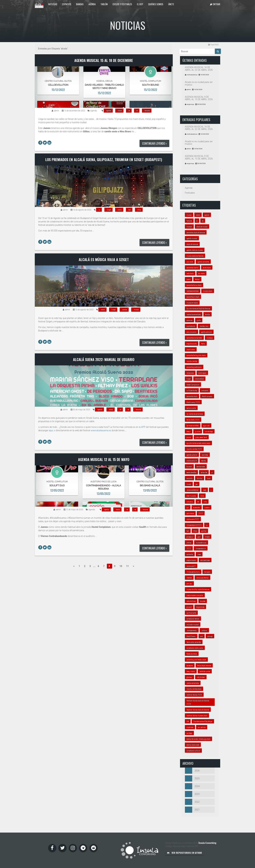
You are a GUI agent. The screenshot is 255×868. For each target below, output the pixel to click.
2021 (192, 810)
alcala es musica (202, 227)
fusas (209, 478)
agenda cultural (192, 455)
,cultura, (204, 630)
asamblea (205, 455)
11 (128, 566)
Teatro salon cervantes (194, 642)
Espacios (67, 4)
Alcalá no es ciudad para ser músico (199, 83)
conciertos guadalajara (194, 367)
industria (190, 502)
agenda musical (192, 238)
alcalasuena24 (192, 461)
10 (121, 566)
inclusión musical (193, 624)
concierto (189, 478)
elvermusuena (191, 496)
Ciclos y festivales (122, 4)
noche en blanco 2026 (194, 695)
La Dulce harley (192, 390)
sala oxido (190, 262)
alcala (120, 110)
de (129, 110)
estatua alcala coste (193, 745)
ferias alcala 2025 (193, 420)
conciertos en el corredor (194, 338)
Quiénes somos (156, 4)
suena (189, 279)
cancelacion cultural (193, 751)
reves (205, 490)
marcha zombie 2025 (194, 449)
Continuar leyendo (154, 143)
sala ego (210, 636)
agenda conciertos (203, 262)
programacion (191, 560)
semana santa (191, 408)
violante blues (191, 601)
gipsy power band (201, 437)
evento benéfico (191, 472)
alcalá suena (191, 349)
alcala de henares (192, 244)
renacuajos (190, 373)
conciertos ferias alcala (194, 285)
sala (202, 636)
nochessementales (193, 291)
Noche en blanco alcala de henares (198, 710)
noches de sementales (194, 314)
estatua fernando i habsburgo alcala (198, 739)
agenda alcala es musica (195, 250)
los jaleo (203, 601)
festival (197, 279)
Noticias (53, 4)
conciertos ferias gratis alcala (196, 355)
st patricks (190, 727)
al (212, 472)
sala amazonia (191, 332)
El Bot (140, 4)
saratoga (189, 733)
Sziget (109, 210)
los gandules (200, 607)
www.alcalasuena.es (101, 430)
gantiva (204, 531)
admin (56, 111)
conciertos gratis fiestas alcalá (196, 660)
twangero (207, 572)
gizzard (189, 607)
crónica (125, 309)
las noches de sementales (195, 414)
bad (130, 210)
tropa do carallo (192, 344)
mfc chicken (201, 677)
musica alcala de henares (195, 256)
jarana (189, 437)
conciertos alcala (192, 396)
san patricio (202, 727)
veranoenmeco (205, 560)
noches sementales (193, 683)
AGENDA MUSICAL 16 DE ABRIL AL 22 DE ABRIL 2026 (199, 69)
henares (147, 110)
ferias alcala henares (204, 665)
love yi (189, 431)
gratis (199, 320)
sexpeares (190, 665)
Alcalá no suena (207, 396)
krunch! (189, 466)
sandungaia (202, 373)
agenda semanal (206, 332)
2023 (201, 513)
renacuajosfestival (193, 490)
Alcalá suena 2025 (193, 402)
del (198, 502)
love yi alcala (191, 671)
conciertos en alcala (193, 297)
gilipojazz (190, 537)
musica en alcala (192, 303)
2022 (189, 548)
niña (205, 502)
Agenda (92, 4)
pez (197, 484)
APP (143, 427)
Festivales (190, 193)
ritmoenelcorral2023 (194, 525)
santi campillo (191, 613)
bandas (208, 314)
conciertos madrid (192, 267)
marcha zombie (192, 361)
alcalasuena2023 (193, 519)
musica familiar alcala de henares (198, 589)
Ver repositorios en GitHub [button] (185, 853)
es (137, 110)
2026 (192, 771)
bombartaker (201, 466)
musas (189, 484)
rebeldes (189, 578)
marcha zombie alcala (194, 689)
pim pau (189, 583)
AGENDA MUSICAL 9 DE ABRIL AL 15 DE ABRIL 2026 (199, 98)
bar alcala (201, 273)
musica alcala (208, 291)
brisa (202, 496)
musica (136, 309)
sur (188, 507)
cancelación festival (193, 619)
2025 (192, 778)
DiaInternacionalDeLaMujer (203, 721)
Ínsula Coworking (207, 843)
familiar (200, 478)
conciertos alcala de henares (196, 232)
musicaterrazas (201, 542)
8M (188, 721)
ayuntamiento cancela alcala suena (198, 443)
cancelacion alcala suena (195, 648)
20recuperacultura (193, 572)
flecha (203, 344)
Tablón (104, 4)
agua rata (206, 425)
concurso (189, 320)
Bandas (80, 4)
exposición (197, 507)
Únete (171, 4)
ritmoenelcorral (201, 548)
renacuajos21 (191, 566)
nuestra (207, 507)
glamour (189, 677)
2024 (192, 786)
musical (189, 227)
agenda (109, 110)
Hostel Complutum (193, 385)
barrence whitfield (193, 425)
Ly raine (198, 431)
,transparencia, (192, 630)
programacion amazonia (195, 595)
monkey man (204, 326)
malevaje (210, 338)
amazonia (205, 390)
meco (199, 554)
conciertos (190, 554)
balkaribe (204, 472)
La (99, 210)
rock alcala (190, 273)
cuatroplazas (191, 326)
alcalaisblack (199, 379)
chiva (139, 210)
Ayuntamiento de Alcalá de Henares (198, 308)
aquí (51, 430)
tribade (207, 537)
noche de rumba (205, 671)
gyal (199, 537)
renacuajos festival (202, 578)
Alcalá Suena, (191, 636)
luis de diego (209, 431)
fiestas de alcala (192, 654)
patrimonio (190, 513)
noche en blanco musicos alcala (197, 715)
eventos (204, 461)
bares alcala (207, 267)
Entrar (215, 4)
